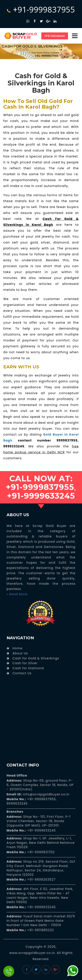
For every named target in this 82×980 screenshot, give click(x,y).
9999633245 (17, 803)
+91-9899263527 (41, 879)
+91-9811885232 (40, 930)
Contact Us (22, 673)
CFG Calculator (55, 36)
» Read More (17, 594)
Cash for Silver (25, 663)
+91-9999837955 (41, 10)
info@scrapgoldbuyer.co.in (46, 794)
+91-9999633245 (41, 830)
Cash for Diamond (28, 668)
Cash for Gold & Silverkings (36, 658)
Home (17, 648)
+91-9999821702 (40, 852)
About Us (20, 653)
